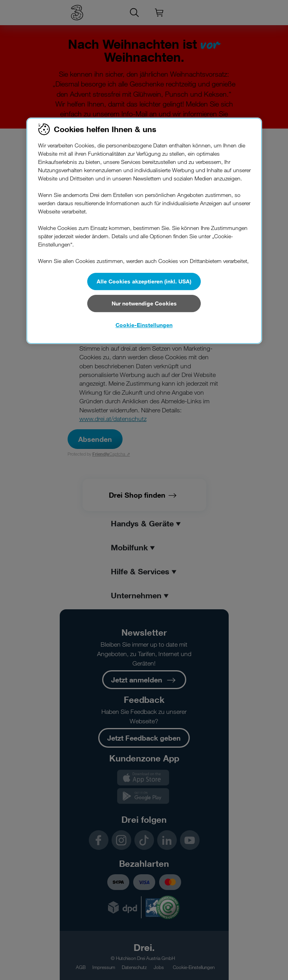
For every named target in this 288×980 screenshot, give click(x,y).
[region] (144, 231)
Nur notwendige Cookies (144, 303)
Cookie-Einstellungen (144, 325)
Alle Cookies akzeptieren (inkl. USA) (144, 281)
